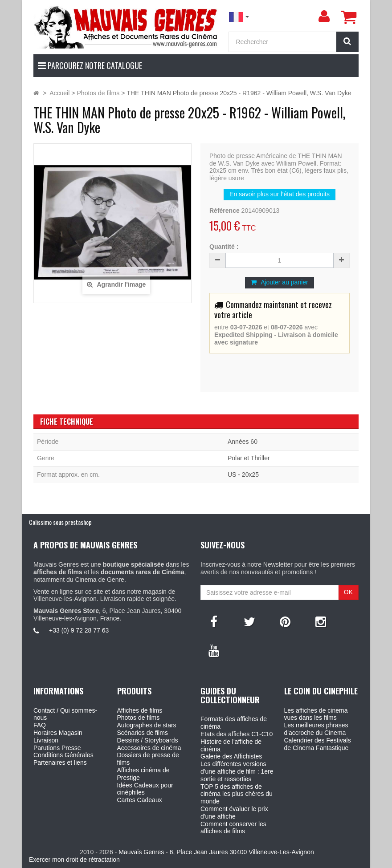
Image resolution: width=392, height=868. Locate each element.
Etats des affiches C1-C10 (237, 734)
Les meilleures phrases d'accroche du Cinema (316, 729)
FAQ (40, 725)
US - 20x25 (243, 475)
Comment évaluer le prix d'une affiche (234, 813)
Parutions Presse (57, 748)
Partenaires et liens (60, 763)
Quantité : (224, 247)
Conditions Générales (63, 755)
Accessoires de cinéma (149, 748)
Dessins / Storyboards (148, 740)
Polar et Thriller (249, 458)
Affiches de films (140, 710)
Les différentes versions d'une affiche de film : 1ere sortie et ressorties (237, 771)
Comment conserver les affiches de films (233, 828)
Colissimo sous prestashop (60, 522)
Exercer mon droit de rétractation (74, 860)
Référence (225, 211)
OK (348, 592)
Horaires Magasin (58, 733)
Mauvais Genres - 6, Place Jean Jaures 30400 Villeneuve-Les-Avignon (216, 852)
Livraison (46, 740)
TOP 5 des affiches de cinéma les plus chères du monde (237, 794)
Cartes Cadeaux (140, 800)
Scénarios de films (143, 733)
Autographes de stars (147, 725)
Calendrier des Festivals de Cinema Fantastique (318, 744)
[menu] (324, 16)
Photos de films (139, 718)
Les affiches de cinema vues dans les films (316, 714)
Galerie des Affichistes (231, 756)
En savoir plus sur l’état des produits (280, 194)
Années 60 (243, 442)
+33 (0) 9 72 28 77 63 (79, 630)
